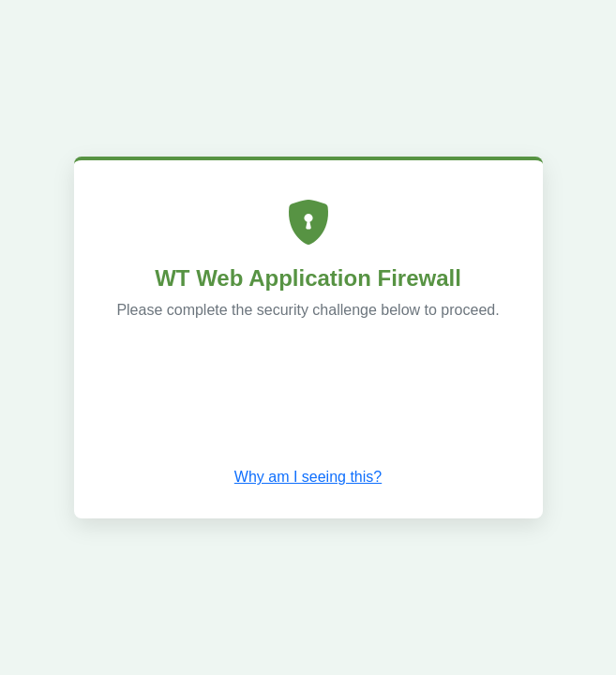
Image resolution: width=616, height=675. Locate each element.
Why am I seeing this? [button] (308, 477)
